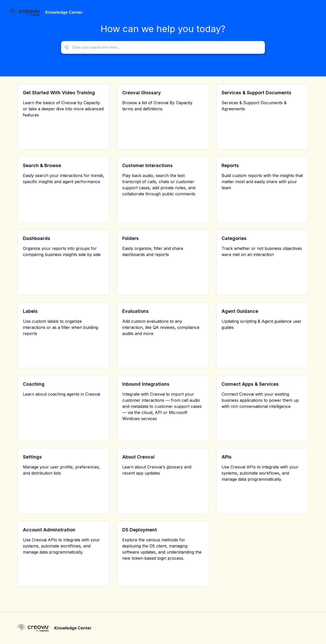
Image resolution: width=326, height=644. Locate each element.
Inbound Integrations (146, 384)
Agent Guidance (240, 311)
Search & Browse (42, 165)
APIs (227, 457)
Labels (30, 311)
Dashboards (37, 238)
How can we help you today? (163, 29)
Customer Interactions (147, 165)
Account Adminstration (49, 530)
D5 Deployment (140, 530)
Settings (32, 457)
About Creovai (138, 457)
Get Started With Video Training (59, 93)
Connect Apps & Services (250, 384)
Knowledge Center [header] (64, 12)
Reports (230, 165)
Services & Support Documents (256, 93)
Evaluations (135, 311)
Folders (131, 238)
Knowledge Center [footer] (73, 628)
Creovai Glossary (142, 93)
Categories (234, 238)
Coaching (34, 384)
